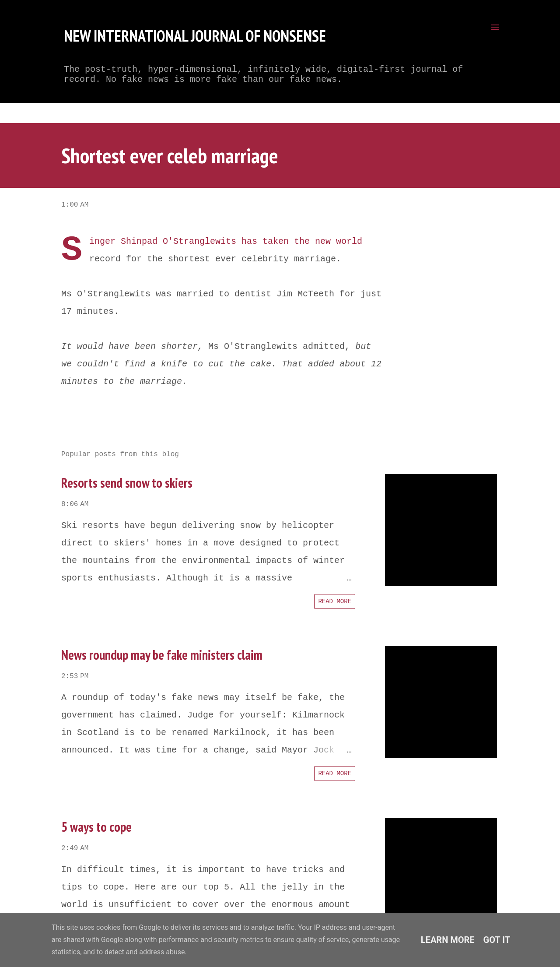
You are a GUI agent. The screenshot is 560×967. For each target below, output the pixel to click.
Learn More (448, 940)
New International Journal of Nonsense (195, 36)
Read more (335, 601)
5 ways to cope (96, 827)
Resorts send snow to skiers (127, 483)
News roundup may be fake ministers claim (162, 655)
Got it (497, 940)
